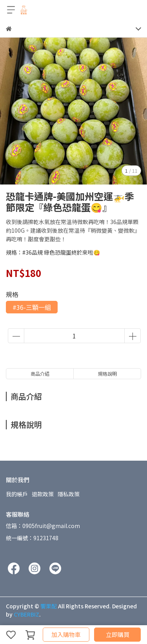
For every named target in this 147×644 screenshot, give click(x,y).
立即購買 (118, 634)
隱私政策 (69, 494)
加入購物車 (66, 634)
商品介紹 (40, 374)
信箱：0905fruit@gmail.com (43, 526)
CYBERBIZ (26, 614)
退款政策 (43, 494)
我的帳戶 (17, 494)
